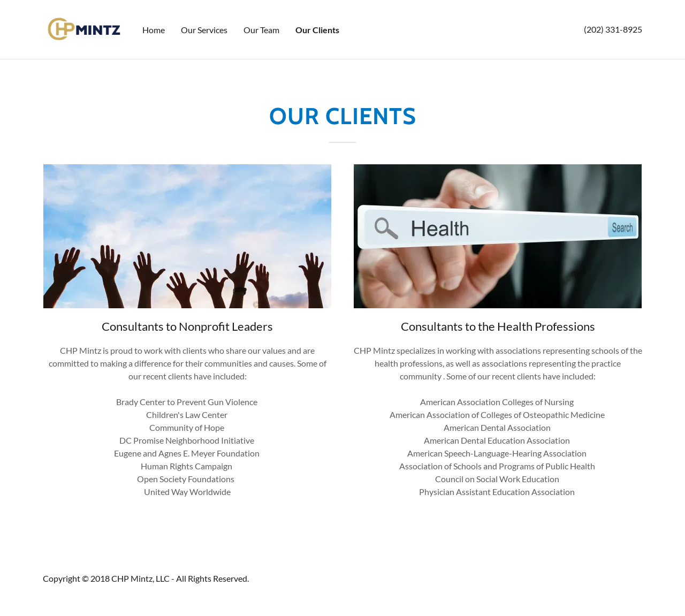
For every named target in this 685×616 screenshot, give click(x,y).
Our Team (261, 30)
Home (154, 30)
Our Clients (317, 30)
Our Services (204, 30)
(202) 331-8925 (613, 29)
